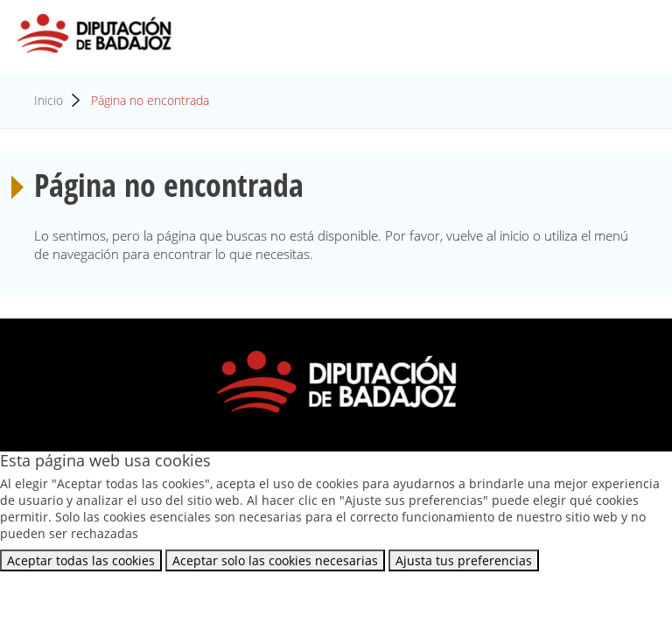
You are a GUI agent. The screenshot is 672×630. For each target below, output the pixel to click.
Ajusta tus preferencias (464, 560)
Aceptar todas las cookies (81, 560)
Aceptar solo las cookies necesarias (275, 560)
